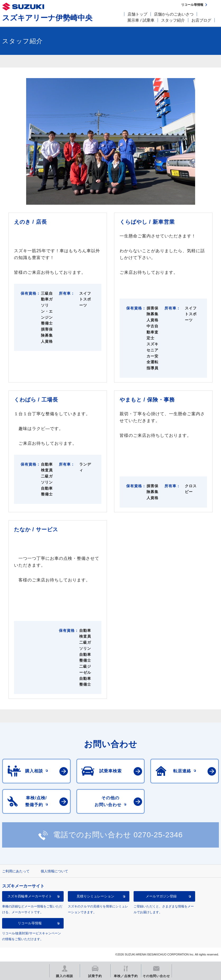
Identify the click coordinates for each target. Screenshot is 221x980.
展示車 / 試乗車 (141, 20)
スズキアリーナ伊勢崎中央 (47, 18)
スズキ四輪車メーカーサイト (30, 896)
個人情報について (54, 871)
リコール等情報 (30, 923)
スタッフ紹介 (173, 20)
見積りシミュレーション (95, 896)
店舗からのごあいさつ (174, 14)
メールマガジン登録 (161, 896)
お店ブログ (201, 20)
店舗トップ (137, 14)
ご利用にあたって (16, 871)
